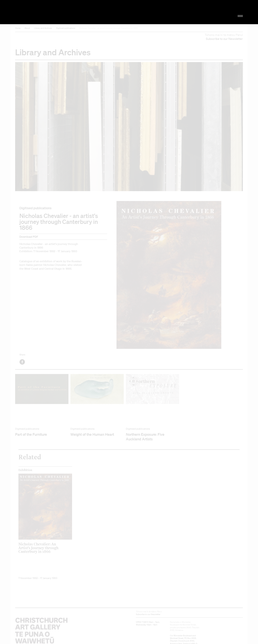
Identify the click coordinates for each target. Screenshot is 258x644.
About (27, 28)
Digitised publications (66, 28)
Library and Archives (43, 28)
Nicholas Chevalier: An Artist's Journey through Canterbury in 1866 (38, 548)
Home (18, 28)
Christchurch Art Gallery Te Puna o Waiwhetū (50, 12)
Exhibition (25, 470)
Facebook (22, 362)
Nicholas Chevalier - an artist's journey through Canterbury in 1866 (108, 28)
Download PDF (29, 237)
